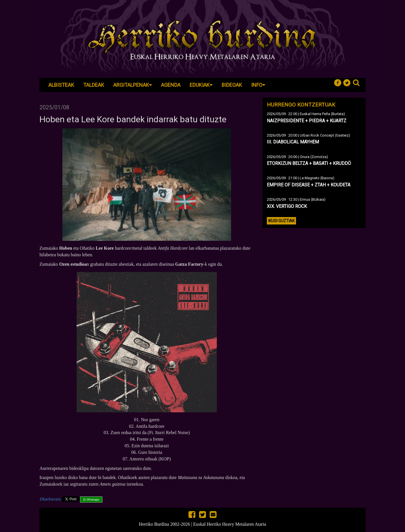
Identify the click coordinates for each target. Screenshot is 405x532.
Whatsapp (91, 500)
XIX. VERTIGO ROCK (287, 206)
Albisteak (61, 85)
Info (258, 85)
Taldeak (94, 85)
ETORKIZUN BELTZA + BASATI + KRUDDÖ (309, 163)
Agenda (171, 85)
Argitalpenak (133, 85)
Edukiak (201, 85)
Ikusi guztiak (281, 221)
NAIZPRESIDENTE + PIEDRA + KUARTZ (307, 121)
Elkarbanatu (50, 499)
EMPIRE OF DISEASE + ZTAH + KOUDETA (309, 185)
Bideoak (232, 85)
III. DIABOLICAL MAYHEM (293, 142)
